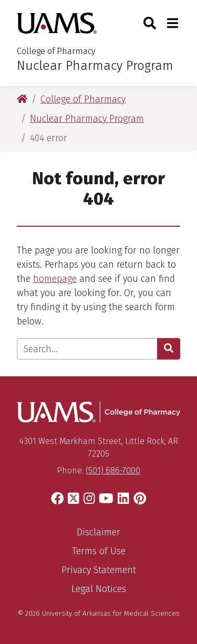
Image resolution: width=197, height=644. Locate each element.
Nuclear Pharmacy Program (95, 66)
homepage (55, 279)
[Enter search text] (87, 349)
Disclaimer (98, 532)
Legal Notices (99, 589)
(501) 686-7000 (113, 471)
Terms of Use (99, 551)
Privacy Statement (99, 570)
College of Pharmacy (56, 51)
